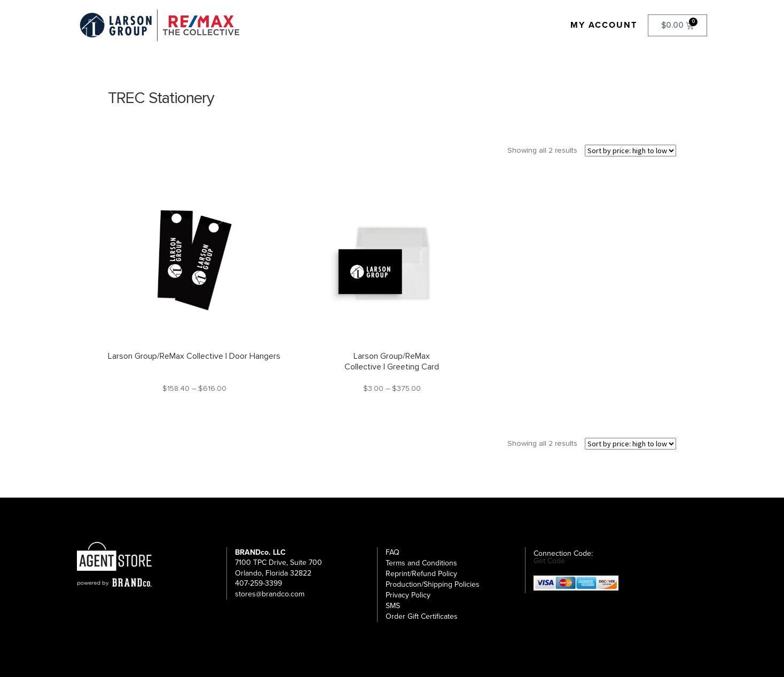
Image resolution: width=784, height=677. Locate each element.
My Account (604, 25)
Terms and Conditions (421, 563)
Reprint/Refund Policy (421, 574)
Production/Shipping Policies (433, 584)
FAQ (393, 552)
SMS (393, 606)
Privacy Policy (408, 595)
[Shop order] (630, 151)
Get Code (549, 561)
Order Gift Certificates (422, 616)
